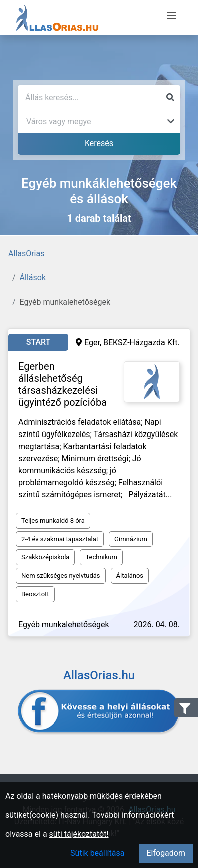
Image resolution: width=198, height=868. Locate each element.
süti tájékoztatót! (79, 834)
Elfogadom (166, 853)
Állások (33, 278)
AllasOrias (26, 254)
